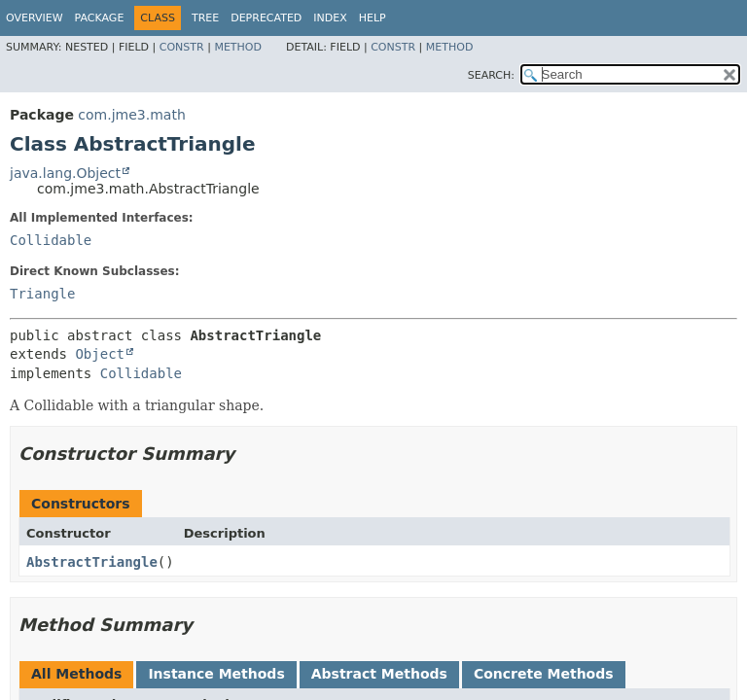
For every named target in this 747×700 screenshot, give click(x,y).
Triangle (42, 294)
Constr (182, 47)
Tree (205, 18)
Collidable (51, 240)
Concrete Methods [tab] (544, 674)
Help (373, 18)
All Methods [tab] (76, 674)
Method (238, 47)
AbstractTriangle (92, 562)
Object (100, 354)
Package (100, 18)
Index (330, 18)
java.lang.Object (65, 173)
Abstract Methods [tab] (379, 674)
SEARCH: (491, 75)
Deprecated (266, 18)
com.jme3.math (131, 115)
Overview (35, 18)
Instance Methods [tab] (216, 674)
